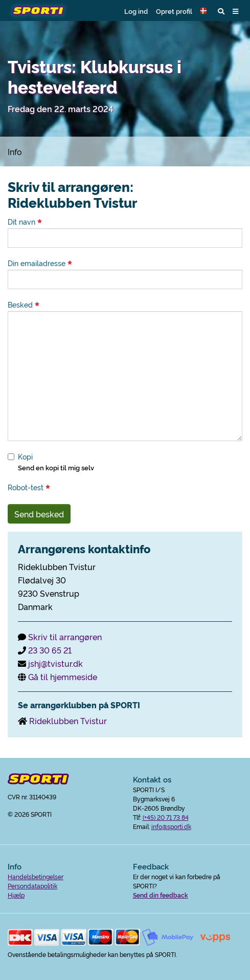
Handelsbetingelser (36, 876)
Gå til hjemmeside (63, 677)
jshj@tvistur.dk (55, 663)
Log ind (136, 11)
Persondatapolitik (32, 886)
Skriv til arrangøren (65, 637)
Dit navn (25, 222)
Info (15, 151)
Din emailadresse (40, 263)
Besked (24, 304)
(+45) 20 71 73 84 (166, 817)
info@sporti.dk (171, 826)
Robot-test (29, 487)
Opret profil (174, 11)
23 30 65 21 (50, 650)
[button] (205, 11)
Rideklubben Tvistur (68, 721)
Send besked (39, 514)
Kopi (25, 456)
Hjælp (16, 895)
